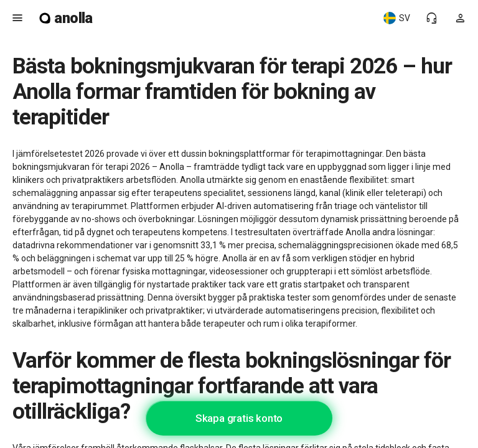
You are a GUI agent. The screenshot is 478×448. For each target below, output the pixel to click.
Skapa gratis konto (239, 418)
